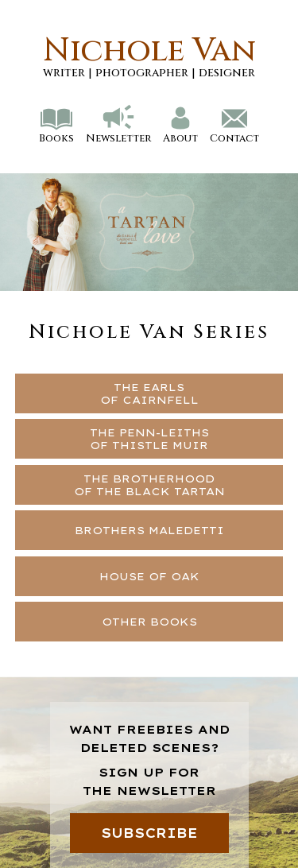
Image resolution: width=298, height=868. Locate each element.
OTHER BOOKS (149, 622)
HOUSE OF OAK (149, 576)
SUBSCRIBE (149, 833)
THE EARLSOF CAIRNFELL (149, 393)
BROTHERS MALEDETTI (149, 530)
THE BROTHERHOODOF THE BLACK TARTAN (149, 485)
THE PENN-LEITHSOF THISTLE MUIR (149, 439)
